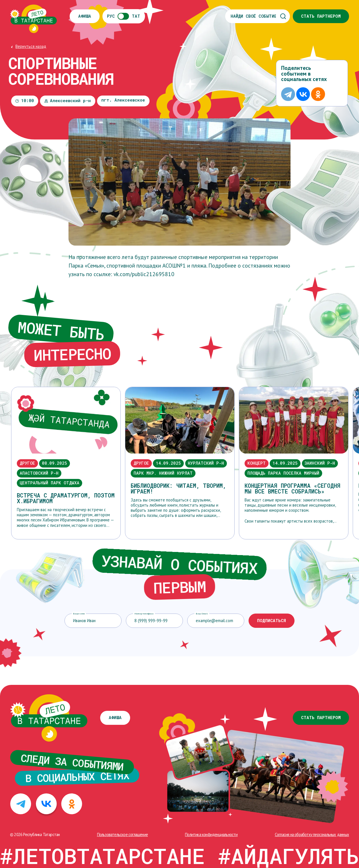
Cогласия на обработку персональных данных (312, 834)
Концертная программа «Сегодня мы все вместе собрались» (293, 488)
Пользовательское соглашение (122, 834)
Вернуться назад (31, 46)
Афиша (85, 16)
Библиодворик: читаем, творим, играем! (178, 488)
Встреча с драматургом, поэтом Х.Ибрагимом (66, 498)
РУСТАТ (124, 16)
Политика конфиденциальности (211, 834)
